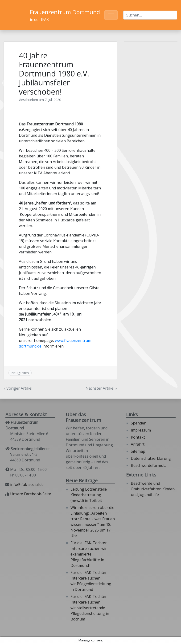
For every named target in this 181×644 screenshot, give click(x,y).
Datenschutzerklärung (151, 458)
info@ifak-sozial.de (27, 484)
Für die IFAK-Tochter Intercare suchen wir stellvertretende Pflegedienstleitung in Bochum (90, 608)
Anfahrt (138, 444)
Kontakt (138, 437)
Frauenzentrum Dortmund (65, 12)
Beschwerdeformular (149, 465)
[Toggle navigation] (111, 15)
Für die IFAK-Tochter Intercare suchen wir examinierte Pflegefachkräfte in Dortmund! (89, 554)
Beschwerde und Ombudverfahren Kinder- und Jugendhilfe (153, 489)
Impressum (141, 430)
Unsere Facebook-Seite (31, 494)
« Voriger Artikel (18, 388)
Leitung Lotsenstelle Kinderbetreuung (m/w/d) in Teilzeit (89, 495)
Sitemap (138, 451)
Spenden (139, 423)
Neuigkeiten (20, 373)
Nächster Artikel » (101, 388)
